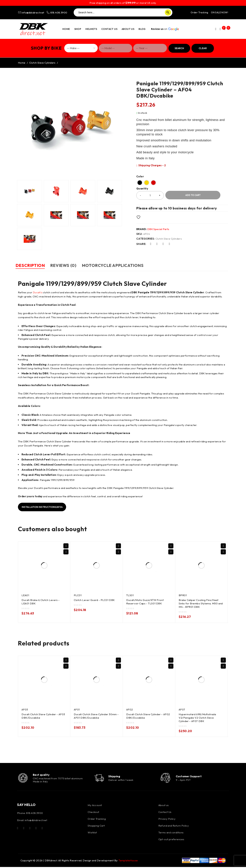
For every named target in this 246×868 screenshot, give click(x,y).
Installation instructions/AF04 (44, 507)
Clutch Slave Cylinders (42, 63)
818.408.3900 (57, 13)
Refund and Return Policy (174, 827)
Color (140, 176)
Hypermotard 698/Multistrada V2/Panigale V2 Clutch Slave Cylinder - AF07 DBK (198, 717)
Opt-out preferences (171, 840)
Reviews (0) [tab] (71, 265)
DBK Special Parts (158, 229)
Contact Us (165, 813)
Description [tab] (33, 265)
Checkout (93, 813)
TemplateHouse (128, 861)
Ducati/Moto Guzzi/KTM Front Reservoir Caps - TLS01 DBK (145, 601)
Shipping (116, 777)
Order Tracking (199, 12)
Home (22, 63)
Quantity (142, 189)
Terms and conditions (171, 834)
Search (179, 48)
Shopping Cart (96, 827)
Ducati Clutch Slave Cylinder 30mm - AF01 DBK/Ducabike (96, 716)
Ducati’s (38, 292)
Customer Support (190, 777)
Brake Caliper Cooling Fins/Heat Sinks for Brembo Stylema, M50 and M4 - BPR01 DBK (201, 603)
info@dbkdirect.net (31, 13)
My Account (95, 806)
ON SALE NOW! (220, 12)
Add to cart (193, 195)
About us (164, 806)
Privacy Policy (167, 820)
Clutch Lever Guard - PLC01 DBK (95, 600)
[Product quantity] (150, 195)
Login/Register (214, 29)
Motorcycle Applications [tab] (125, 265)
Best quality (42, 775)
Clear (203, 48)
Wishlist (92, 834)
